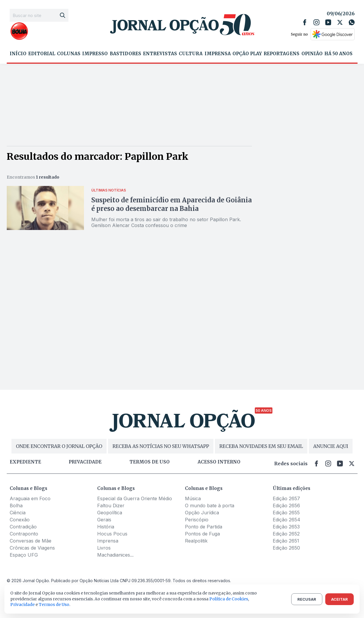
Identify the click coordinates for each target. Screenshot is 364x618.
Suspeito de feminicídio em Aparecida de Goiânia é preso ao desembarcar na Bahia (172, 204)
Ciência (18, 513)
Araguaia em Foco (30, 498)
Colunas (69, 54)
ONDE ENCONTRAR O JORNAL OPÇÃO (59, 446)
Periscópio (197, 520)
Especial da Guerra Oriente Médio (135, 498)
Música (193, 498)
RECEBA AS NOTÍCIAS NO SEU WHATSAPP (161, 446)
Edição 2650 (286, 548)
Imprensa (218, 54)
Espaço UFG (24, 555)
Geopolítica (110, 513)
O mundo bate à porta (210, 506)
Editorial (42, 54)
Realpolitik (196, 541)
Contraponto (24, 534)
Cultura (191, 54)
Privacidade (85, 462)
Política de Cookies (229, 599)
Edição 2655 (286, 513)
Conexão (20, 520)
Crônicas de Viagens (32, 548)
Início (18, 54)
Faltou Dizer (111, 506)
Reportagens (282, 54)
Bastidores (125, 54)
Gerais (104, 520)
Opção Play (247, 54)
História (106, 527)
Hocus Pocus (112, 534)
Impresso (95, 54)
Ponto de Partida (204, 527)
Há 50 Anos (338, 54)
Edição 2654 (287, 520)
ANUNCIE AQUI (331, 446)
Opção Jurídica (202, 513)
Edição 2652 (286, 534)
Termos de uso (150, 462)
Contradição (23, 527)
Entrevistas (160, 54)
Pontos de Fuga (202, 534)
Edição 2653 (286, 527)
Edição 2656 (286, 506)
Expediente (25, 462)
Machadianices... (115, 555)
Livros (104, 548)
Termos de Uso (54, 604)
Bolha (16, 506)
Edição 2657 (286, 498)
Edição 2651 (286, 541)
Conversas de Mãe (31, 541)
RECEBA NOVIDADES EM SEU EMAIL (261, 446)
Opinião (312, 54)
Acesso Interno (219, 462)
